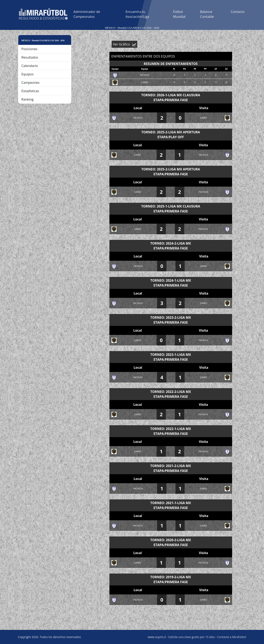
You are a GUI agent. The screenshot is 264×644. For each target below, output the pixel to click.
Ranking (28, 99)
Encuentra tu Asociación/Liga (137, 14)
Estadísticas (30, 91)
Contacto (238, 12)
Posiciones (30, 49)
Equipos (28, 74)
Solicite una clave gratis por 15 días (192, 637)
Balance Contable (207, 14)
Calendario (30, 66)
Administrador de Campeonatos (87, 14)
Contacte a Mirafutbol (232, 637)
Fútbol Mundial (179, 14)
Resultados (30, 57)
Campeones (31, 83)
